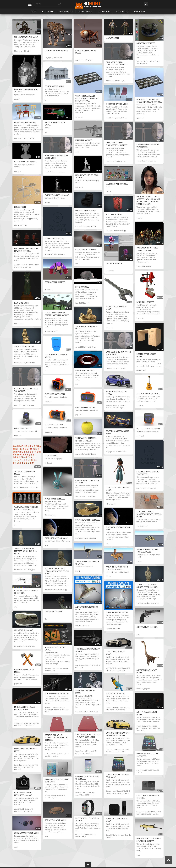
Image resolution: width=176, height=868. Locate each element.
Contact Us (140, 11)
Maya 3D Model (113, 38)
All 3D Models (48, 11)
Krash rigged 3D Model (55, 499)
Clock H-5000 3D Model (55, 425)
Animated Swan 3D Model (117, 612)
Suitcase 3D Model (114, 215)
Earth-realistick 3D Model (57, 538)
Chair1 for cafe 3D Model (25, 122)
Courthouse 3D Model (55, 86)
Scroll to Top (168, 860)
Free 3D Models (66, 11)
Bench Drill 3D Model (146, 302)
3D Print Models (85, 11)
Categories (30, 4)
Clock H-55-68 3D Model (55, 394)
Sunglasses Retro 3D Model (27, 833)
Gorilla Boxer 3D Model (55, 282)
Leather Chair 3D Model (86, 210)
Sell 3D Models (122, 11)
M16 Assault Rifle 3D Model (57, 694)
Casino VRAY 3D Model (85, 370)
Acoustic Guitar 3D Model (148, 394)
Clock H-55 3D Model (23, 428)
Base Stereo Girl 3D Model (26, 162)
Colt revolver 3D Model (147, 627)
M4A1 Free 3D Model (84, 140)
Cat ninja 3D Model (114, 264)
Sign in (146, 4)
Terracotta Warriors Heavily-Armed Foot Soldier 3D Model (57, 571)
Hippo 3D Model (82, 287)
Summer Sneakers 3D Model (88, 520)
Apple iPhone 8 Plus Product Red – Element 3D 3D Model (56, 738)
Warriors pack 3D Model (117, 184)
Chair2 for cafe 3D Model (117, 104)
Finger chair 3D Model (54, 238)
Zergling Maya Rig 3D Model (26, 37)
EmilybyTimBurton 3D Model (57, 195)
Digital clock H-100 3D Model (149, 429)
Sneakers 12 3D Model (24, 630)
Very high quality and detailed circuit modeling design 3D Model (87, 98)
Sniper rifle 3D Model (54, 612)
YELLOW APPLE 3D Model (86, 438)
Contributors (104, 11)
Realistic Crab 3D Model (56, 820)
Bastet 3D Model (22, 303)
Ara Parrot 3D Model (115, 694)
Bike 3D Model (20, 207)
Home (34, 11)
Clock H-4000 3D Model (85, 407)
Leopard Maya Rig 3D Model (57, 50)
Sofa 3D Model (51, 456)
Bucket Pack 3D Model (146, 43)
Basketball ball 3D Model (87, 250)
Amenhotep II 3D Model (24, 347)
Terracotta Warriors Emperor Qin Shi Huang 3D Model (25, 551)
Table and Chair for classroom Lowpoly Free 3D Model (149, 514)
